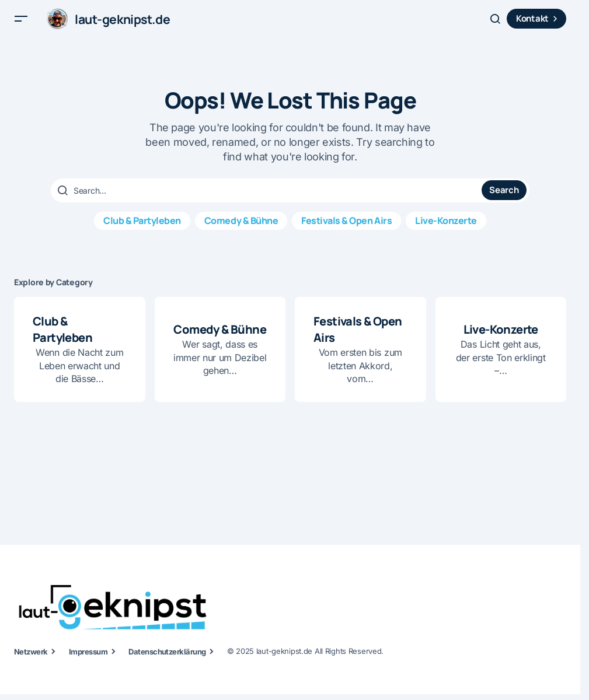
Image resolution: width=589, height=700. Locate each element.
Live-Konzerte (446, 229)
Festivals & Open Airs (346, 229)
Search (504, 199)
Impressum (88, 657)
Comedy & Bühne (241, 229)
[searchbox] (268, 199)
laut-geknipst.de (126, 23)
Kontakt (538, 23)
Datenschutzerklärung (167, 657)
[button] (21, 23)
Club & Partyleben (142, 229)
